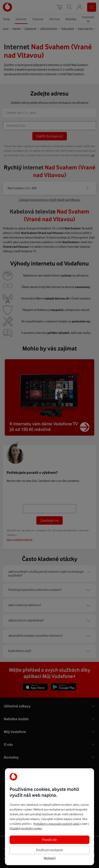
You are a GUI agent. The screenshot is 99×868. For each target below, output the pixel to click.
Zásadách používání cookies (26, 828)
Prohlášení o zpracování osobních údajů (56, 824)
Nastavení (50, 858)
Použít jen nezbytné (49, 850)
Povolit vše (49, 840)
